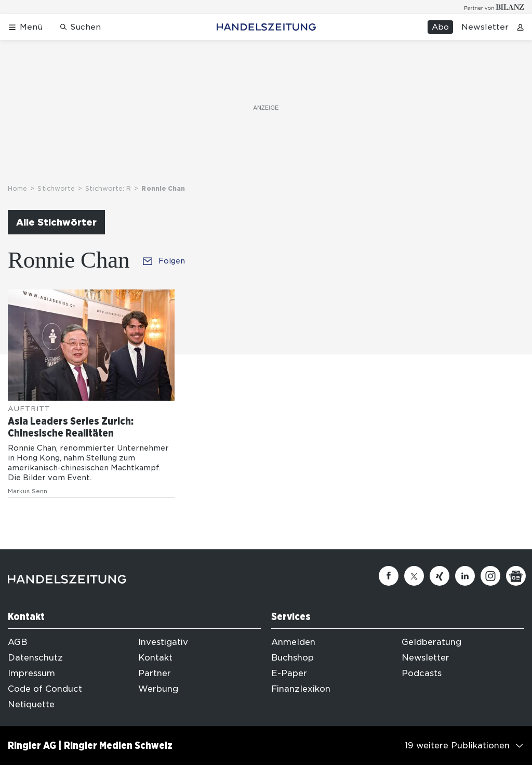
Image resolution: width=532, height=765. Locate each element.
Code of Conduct (45, 689)
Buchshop (292, 658)
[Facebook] (389, 576)
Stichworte (56, 188)
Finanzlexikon (301, 689)
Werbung (158, 689)
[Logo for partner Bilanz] (494, 7)
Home (17, 188)
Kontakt (155, 658)
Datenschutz (35, 658)
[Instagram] (490, 576)
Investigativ (163, 642)
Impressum (31, 673)
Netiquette (31, 704)
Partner (155, 673)
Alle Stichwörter (56, 222)
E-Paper (289, 673)
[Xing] (440, 576)
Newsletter (485, 27)
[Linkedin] (465, 576)
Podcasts (422, 673)
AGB (17, 642)
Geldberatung (431, 642)
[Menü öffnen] (25, 27)
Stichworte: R (108, 188)
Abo (440, 27)
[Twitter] (414, 576)
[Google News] (516, 576)
